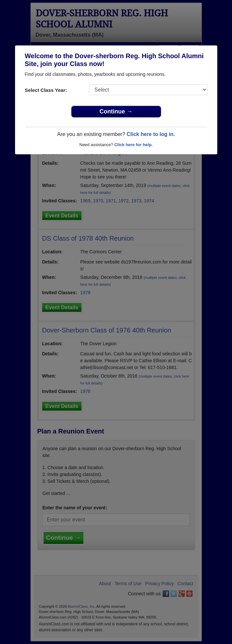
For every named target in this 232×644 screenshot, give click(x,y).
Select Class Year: (46, 90)
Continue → (116, 111)
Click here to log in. (151, 134)
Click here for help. (133, 145)
